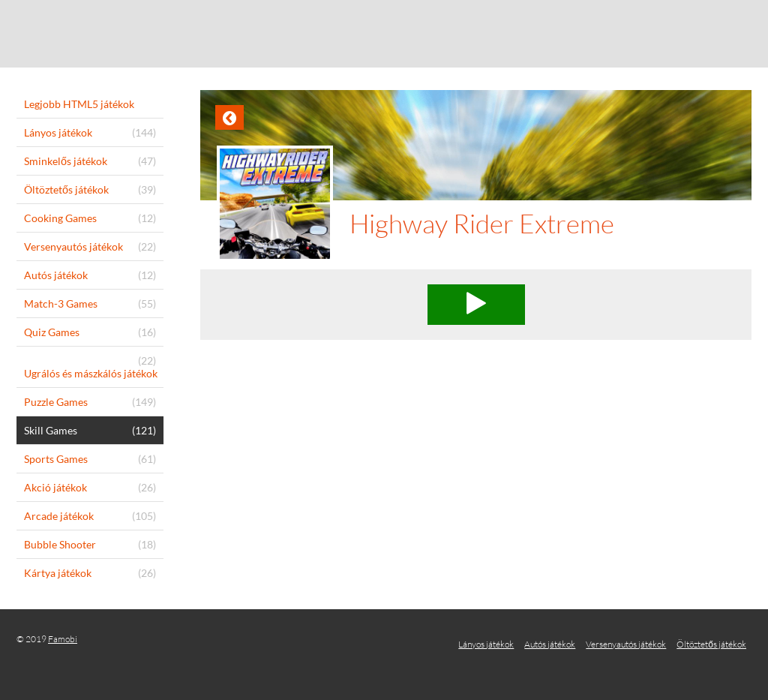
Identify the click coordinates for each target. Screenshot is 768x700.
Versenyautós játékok (626, 644)
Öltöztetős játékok (711, 644)
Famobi (63, 639)
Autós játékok (550, 644)
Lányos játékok (486, 644)
